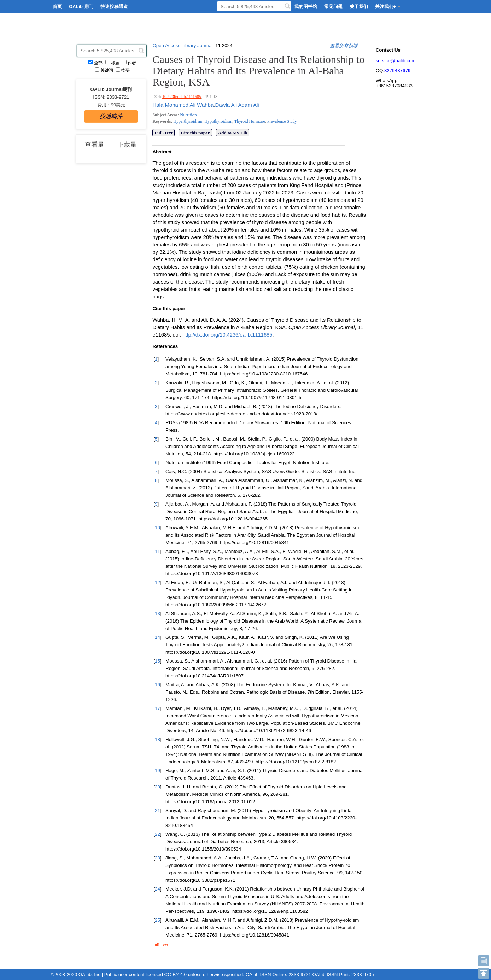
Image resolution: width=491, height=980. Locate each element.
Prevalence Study (282, 121)
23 (157, 858)
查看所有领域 (344, 46)
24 (157, 889)
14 (157, 637)
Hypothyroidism (218, 121)
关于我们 (359, 7)
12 (157, 582)
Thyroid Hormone (249, 121)
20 (157, 787)
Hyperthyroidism (188, 121)
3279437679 (397, 71)
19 (157, 771)
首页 (57, 7)
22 (157, 834)
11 (157, 551)
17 (157, 708)
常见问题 (333, 7)
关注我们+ (388, 7)
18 (157, 739)
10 (157, 528)
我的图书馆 (306, 7)
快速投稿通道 (114, 7)
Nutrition (188, 115)
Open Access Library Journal (182, 45)
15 (157, 661)
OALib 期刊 (81, 7)
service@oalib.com (396, 61)
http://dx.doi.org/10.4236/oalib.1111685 (227, 335)
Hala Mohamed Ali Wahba (183, 105)
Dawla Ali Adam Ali (237, 105)
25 (157, 920)
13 (157, 614)
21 (157, 810)
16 (157, 685)
